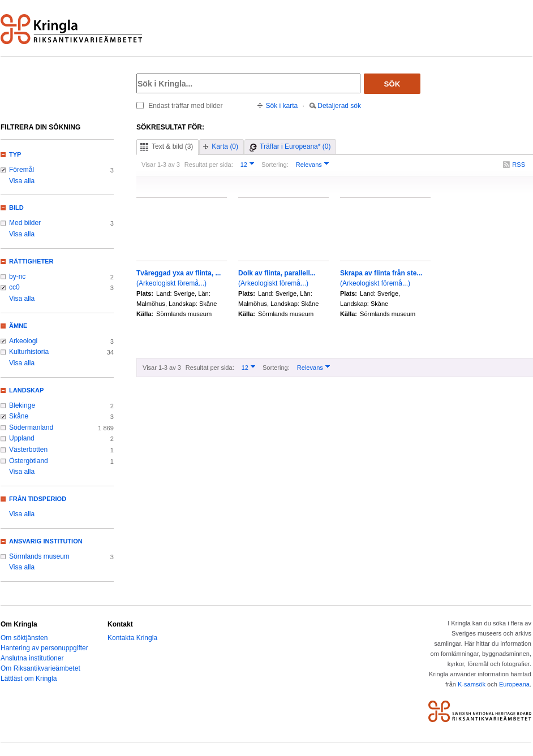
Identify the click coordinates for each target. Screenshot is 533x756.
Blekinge (22, 405)
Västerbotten (28, 450)
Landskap (26, 390)
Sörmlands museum (39, 556)
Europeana (514, 684)
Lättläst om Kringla (29, 679)
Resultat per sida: (209, 165)
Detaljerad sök (339, 106)
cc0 (14, 287)
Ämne (18, 326)
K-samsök (472, 684)
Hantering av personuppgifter (44, 648)
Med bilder (25, 223)
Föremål (22, 170)
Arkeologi (23, 341)
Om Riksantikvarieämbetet (40, 668)
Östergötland (29, 461)
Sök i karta (282, 106)
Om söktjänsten (24, 638)
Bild (16, 208)
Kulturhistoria (29, 352)
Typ (15, 154)
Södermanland (31, 427)
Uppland (22, 438)
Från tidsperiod (38, 499)
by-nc (17, 277)
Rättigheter (31, 261)
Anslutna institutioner (32, 658)
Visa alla (22, 181)
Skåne (19, 416)
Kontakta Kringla (132, 638)
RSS (519, 165)
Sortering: (275, 165)
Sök (392, 84)
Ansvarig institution (46, 541)
